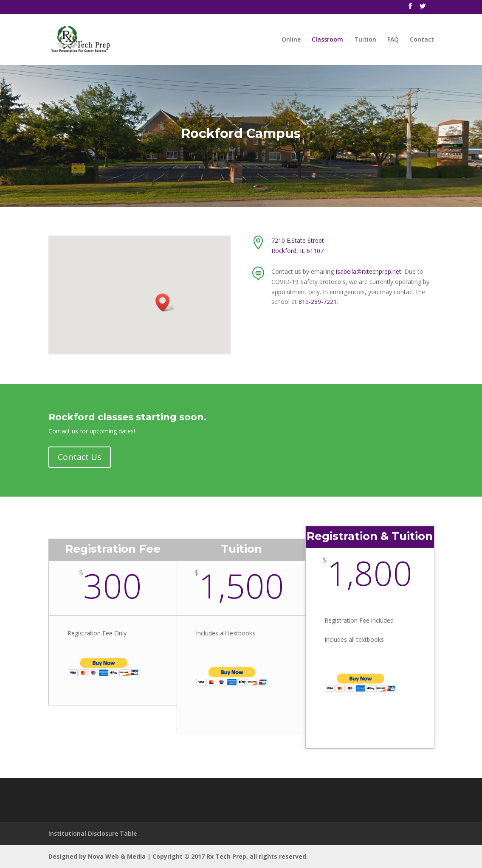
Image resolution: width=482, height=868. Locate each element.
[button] (165, 302)
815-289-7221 (318, 302)
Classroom (327, 40)
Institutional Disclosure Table (93, 833)
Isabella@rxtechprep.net (368, 271)
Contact (422, 40)
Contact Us (80, 457)
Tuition (365, 40)
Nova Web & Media (117, 856)
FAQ (393, 40)
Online (291, 40)
